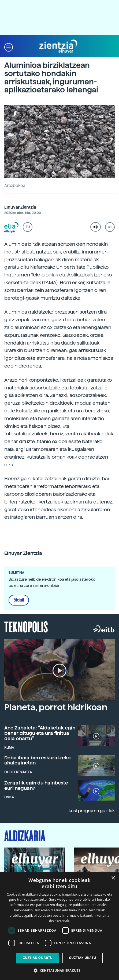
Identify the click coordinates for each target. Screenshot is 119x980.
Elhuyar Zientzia (20, 207)
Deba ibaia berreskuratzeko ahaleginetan (38, 760)
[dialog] (59, 926)
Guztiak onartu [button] (38, 958)
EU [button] (28, 227)
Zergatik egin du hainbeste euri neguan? (36, 785)
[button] (9, 47)
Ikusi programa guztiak (91, 811)
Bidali (19, 600)
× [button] (113, 878)
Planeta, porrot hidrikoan (56, 707)
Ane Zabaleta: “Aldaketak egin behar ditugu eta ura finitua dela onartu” (40, 733)
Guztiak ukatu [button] (83, 958)
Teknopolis (26, 626)
